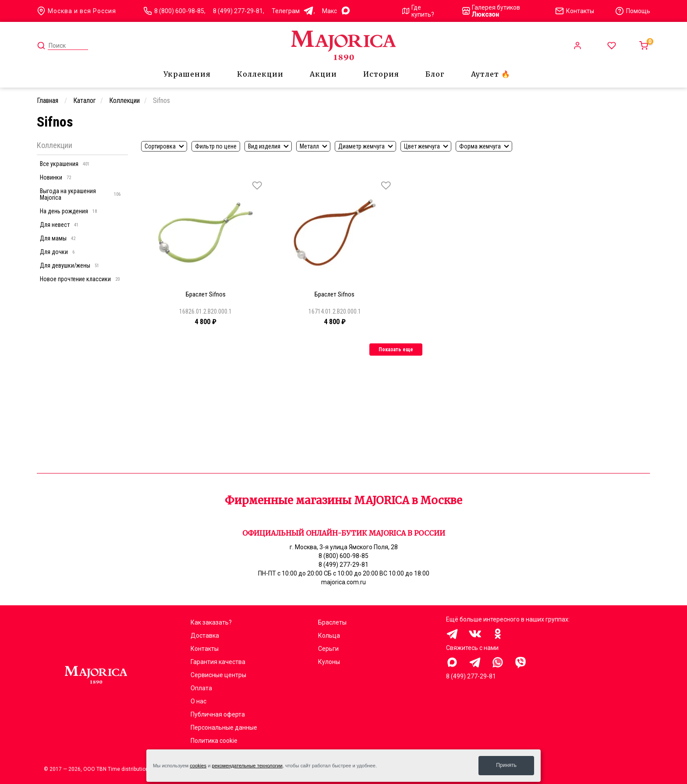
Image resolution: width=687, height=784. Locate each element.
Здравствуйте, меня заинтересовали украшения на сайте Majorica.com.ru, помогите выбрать (452, 662)
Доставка (205, 636)
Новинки (55, 177)
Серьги (328, 649)
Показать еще (396, 350)
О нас (198, 701)
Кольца (329, 636)
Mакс (336, 11)
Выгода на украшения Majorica (80, 194)
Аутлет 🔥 (491, 74)
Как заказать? (211, 622)
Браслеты (332, 622)
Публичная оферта (218, 714)
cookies (198, 766)
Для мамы (58, 238)
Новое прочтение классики (80, 279)
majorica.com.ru (343, 582)
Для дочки (57, 252)
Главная (48, 101)
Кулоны (329, 662)
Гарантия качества (218, 662)
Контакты (205, 649)
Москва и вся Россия (76, 11)
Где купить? (418, 11)
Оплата (201, 688)
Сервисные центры (218, 675)
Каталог (85, 101)
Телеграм (293, 11)
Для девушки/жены (69, 265)
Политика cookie (214, 741)
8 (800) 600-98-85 (179, 11)
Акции (323, 74)
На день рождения (68, 211)
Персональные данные (224, 727)
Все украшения (65, 164)
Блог (435, 74)
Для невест (59, 225)
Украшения (187, 74)
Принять (506, 765)
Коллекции (260, 74)
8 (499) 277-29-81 (238, 11)
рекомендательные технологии (247, 766)
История (381, 74)
